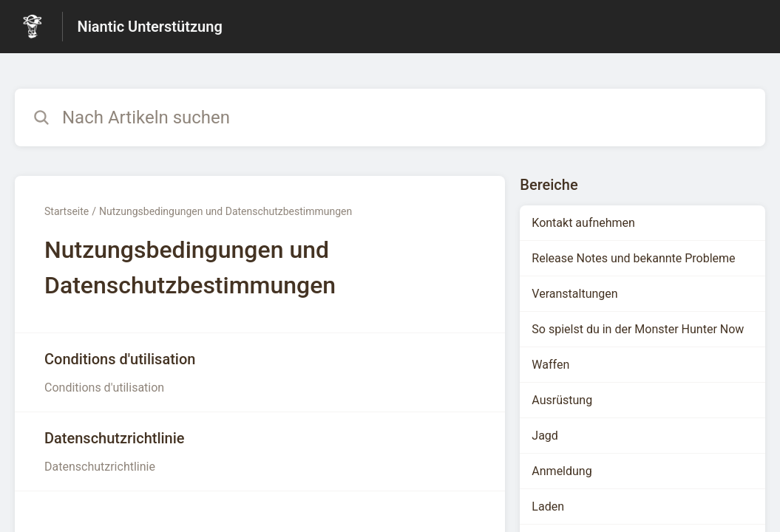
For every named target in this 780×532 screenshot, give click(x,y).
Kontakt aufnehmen (583, 223)
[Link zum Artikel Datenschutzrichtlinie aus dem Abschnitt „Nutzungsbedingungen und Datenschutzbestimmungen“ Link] (260, 451)
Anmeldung (562, 471)
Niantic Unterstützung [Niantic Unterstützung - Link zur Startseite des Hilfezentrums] (150, 27)
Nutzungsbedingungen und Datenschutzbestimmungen (225, 211)
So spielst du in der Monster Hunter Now (638, 329)
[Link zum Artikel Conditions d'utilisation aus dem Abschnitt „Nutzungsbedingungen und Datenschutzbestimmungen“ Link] (260, 372)
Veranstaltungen (574, 294)
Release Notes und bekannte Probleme (633, 258)
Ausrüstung (562, 400)
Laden (548, 507)
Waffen (550, 365)
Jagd (545, 436)
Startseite (67, 211)
